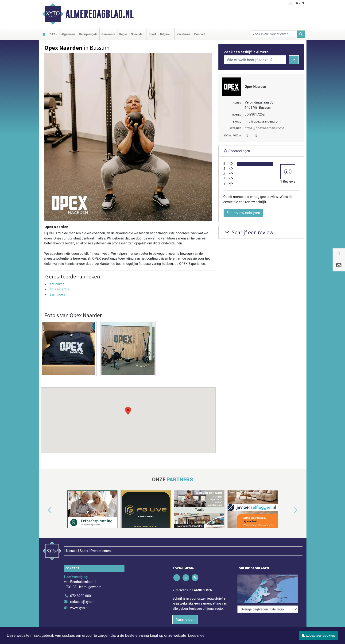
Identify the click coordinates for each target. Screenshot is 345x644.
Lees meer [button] (197, 635)
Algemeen (68, 34)
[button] (128, 416)
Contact (200, 34)
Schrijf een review (248, 232)
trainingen (57, 295)
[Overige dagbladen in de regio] (268, 609)
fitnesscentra (60, 289)
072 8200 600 (81, 596)
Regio (123, 34)
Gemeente (108, 34)
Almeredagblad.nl (100, 14)
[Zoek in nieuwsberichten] (274, 34)
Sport (152, 34)
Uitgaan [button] (165, 34)
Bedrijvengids (88, 34)
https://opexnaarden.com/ (264, 128)
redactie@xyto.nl (83, 602)
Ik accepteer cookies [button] (319, 636)
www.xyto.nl (79, 608)
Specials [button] (137, 34)
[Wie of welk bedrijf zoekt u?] (255, 60)
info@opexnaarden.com (263, 121)
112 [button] (53, 34)
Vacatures (183, 34)
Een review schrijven (243, 213)
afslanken (57, 284)
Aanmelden (185, 619)
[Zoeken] (301, 34)
